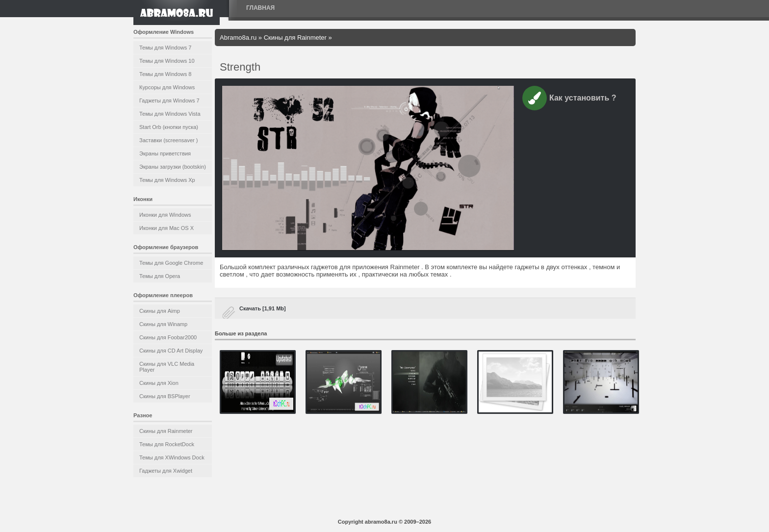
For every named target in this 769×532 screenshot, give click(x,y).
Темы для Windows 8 (165, 74)
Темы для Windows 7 (165, 48)
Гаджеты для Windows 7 (169, 101)
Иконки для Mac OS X (167, 228)
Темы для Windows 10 (167, 61)
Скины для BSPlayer (165, 396)
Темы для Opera (160, 276)
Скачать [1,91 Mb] (263, 308)
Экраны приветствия (165, 153)
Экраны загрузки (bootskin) (173, 167)
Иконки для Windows (165, 215)
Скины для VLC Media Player (167, 367)
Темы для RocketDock (167, 444)
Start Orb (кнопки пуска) (169, 127)
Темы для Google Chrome (171, 263)
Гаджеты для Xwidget (166, 471)
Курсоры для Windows (167, 87)
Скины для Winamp (163, 324)
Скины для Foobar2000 (168, 337)
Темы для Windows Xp (167, 180)
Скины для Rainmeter (166, 431)
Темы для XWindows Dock (172, 457)
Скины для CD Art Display (171, 351)
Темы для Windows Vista (170, 114)
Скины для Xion (159, 383)
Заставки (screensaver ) (168, 140)
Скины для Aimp (160, 311)
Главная (260, 8)
